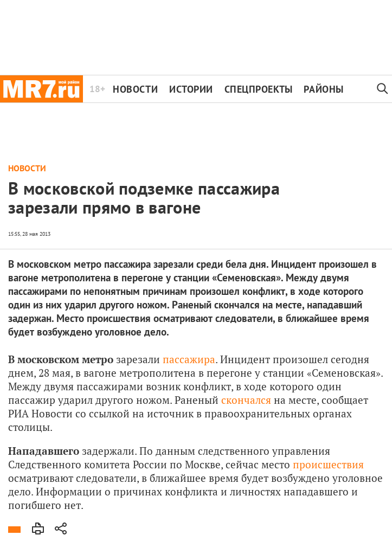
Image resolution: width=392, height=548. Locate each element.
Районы (323, 89)
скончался (246, 400)
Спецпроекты (259, 89)
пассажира (189, 359)
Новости (135, 89)
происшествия (328, 464)
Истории (191, 89)
